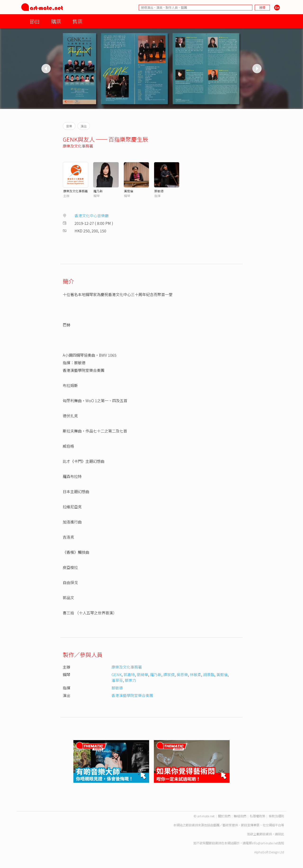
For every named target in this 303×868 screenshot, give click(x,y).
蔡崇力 (130, 680)
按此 (281, 834)
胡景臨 (209, 675)
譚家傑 (169, 675)
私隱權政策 (257, 816)
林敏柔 (196, 675)
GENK (117, 675)
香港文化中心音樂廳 (92, 216)
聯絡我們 (240, 816)
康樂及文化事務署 (78, 146)
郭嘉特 (129, 675)
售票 (77, 21)
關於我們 (224, 816)
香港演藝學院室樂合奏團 (132, 695)
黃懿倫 (129, 191)
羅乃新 (98, 191)
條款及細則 (276, 816)
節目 (35, 21)
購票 (56, 21)
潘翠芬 (117, 680)
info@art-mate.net (265, 843)
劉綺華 (143, 675)
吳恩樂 (182, 675)
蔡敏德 (159, 191)
